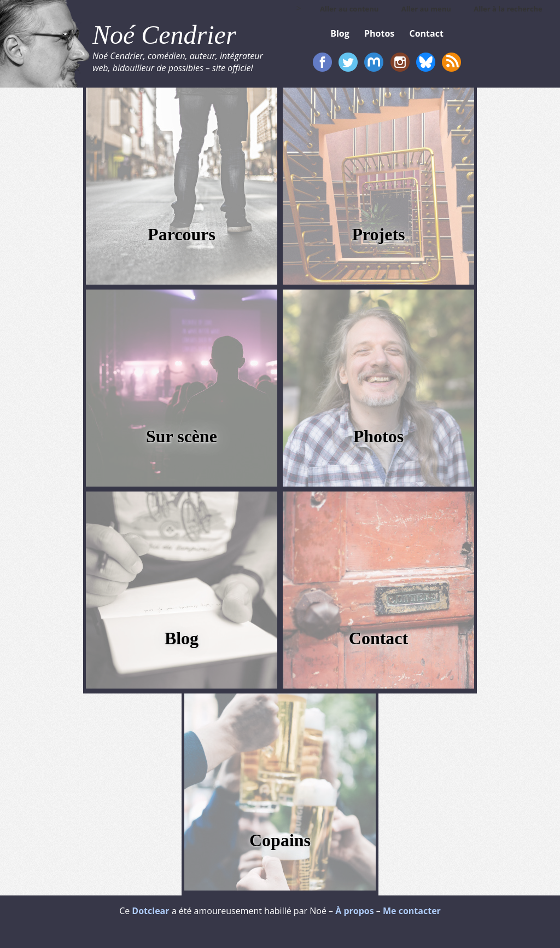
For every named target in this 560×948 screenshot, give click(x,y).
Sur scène (182, 436)
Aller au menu (426, 9)
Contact (378, 638)
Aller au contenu (349, 9)
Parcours (182, 234)
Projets (378, 234)
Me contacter (412, 911)
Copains (280, 840)
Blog (182, 638)
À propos (354, 911)
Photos (378, 436)
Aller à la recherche (508, 9)
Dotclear (150, 911)
